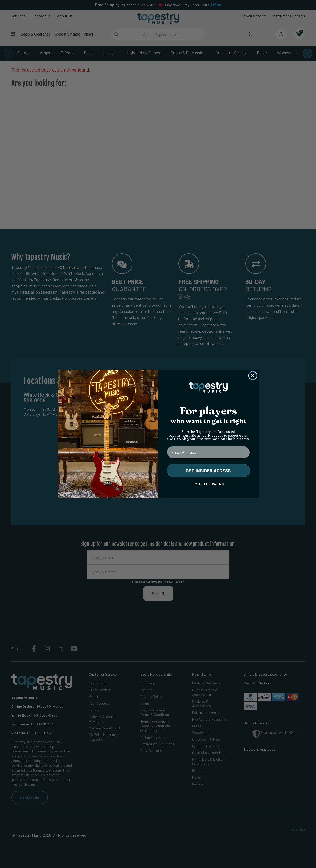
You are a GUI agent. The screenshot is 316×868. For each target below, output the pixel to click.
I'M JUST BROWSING (208, 484)
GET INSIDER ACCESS (208, 471)
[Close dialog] (253, 376)
